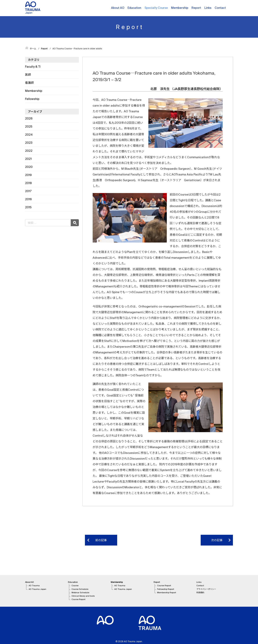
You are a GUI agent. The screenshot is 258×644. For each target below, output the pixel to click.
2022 (29, 151)
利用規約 (200, 593)
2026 (29, 118)
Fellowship (32, 99)
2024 (29, 135)
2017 (28, 191)
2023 (29, 143)
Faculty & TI (33, 67)
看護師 (29, 83)
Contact (220, 8)
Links (208, 8)
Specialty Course (156, 8)
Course (75, 586)
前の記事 (101, 540)
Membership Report (167, 593)
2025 (29, 126)
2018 (28, 183)
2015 (28, 207)
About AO (118, 8)
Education (134, 8)
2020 (29, 167)
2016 (28, 199)
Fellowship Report (166, 589)
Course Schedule (80, 589)
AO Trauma (34, 586)
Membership (180, 8)
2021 (28, 159)
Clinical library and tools (83, 596)
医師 (28, 75)
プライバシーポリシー (206, 589)
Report (196, 8)
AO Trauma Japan (37, 589)
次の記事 (217, 540)
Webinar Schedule (80, 593)
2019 (28, 175)
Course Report (78, 599)
